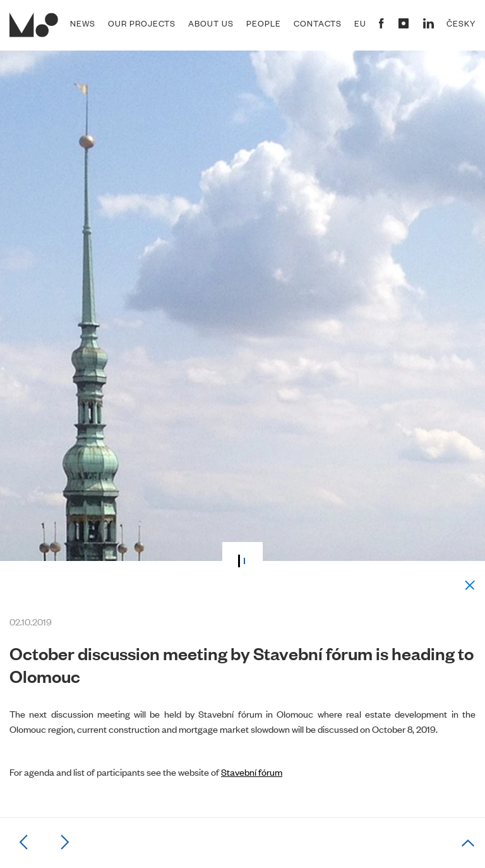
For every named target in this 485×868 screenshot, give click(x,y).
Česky (461, 23)
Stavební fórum (252, 772)
